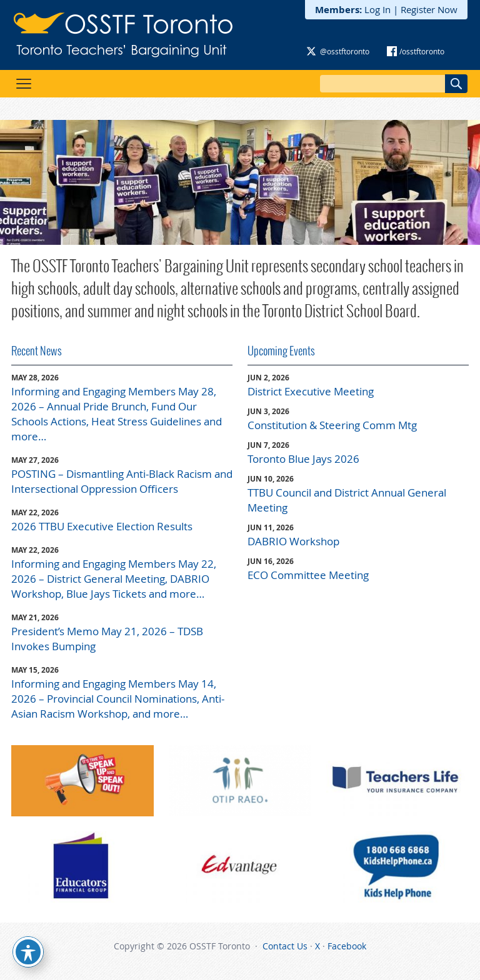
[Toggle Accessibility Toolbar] (28, 952)
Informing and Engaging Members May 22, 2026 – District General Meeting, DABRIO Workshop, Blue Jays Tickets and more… (114, 579)
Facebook (347, 946)
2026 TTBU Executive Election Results (102, 526)
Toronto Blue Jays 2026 (303, 459)
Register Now (429, 9)
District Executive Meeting (311, 391)
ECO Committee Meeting (308, 575)
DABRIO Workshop (293, 541)
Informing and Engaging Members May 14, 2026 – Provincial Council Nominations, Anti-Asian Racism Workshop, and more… (118, 699)
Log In (377, 9)
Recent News (37, 351)
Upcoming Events (281, 351)
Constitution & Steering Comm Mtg (332, 425)
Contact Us (285, 946)
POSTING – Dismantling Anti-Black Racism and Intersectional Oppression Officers (122, 481)
